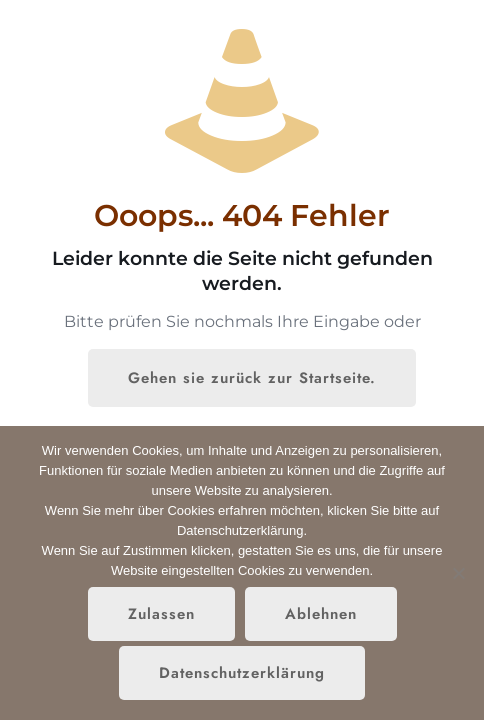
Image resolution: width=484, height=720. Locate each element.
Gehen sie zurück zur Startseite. (252, 378)
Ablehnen (321, 614)
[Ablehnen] (459, 573)
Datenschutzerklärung (242, 673)
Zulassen (161, 614)
